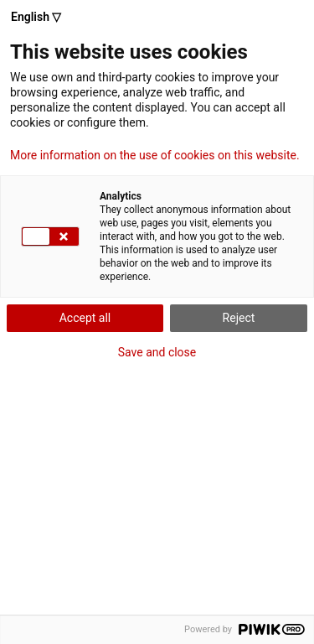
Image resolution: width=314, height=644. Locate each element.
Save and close (157, 352)
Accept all (85, 318)
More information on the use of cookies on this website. (155, 155)
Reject (239, 318)
